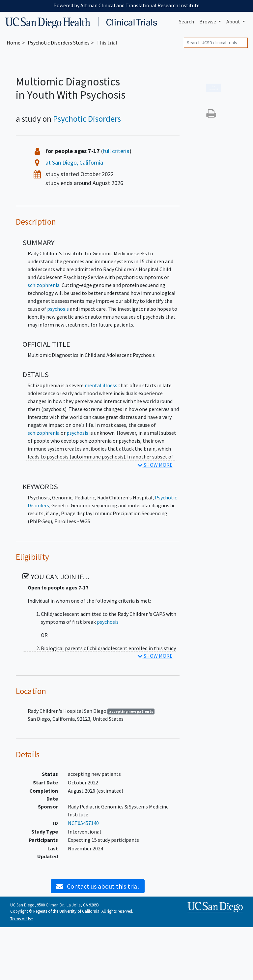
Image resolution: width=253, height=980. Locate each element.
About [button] (234, 21)
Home (14, 43)
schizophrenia (44, 285)
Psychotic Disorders (87, 119)
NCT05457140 (83, 823)
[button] (211, 115)
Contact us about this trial (98, 886)
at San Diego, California (74, 162)
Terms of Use (21, 919)
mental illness (101, 385)
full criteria (116, 151)
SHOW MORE (155, 465)
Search (186, 21)
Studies (59, 43)
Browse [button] (208, 21)
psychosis (58, 309)
